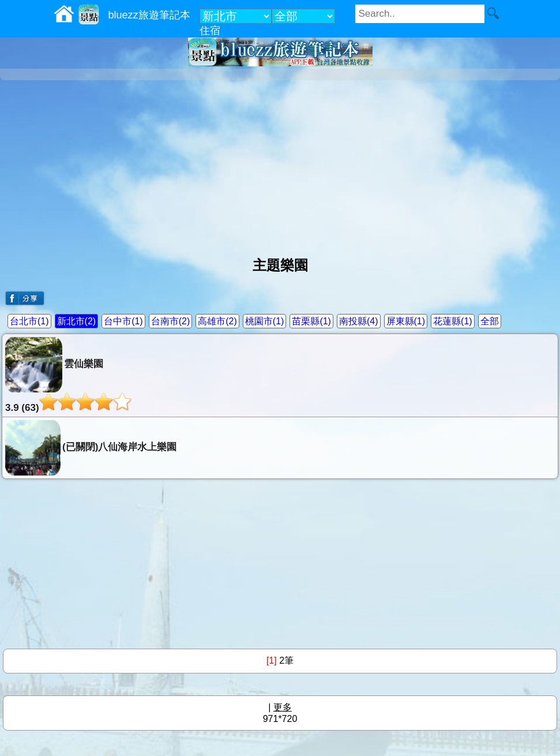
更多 (283, 707)
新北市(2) (77, 321)
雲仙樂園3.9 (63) (68, 375)
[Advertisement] (280, 164)
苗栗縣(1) (311, 321)
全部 (490, 321)
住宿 (210, 31)
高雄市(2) (217, 321)
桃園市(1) (265, 321)
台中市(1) (123, 321)
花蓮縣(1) (453, 321)
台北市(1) (29, 321)
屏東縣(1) (406, 321)
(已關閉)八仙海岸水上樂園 (91, 448)
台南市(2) (171, 321)
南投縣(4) (359, 321)
